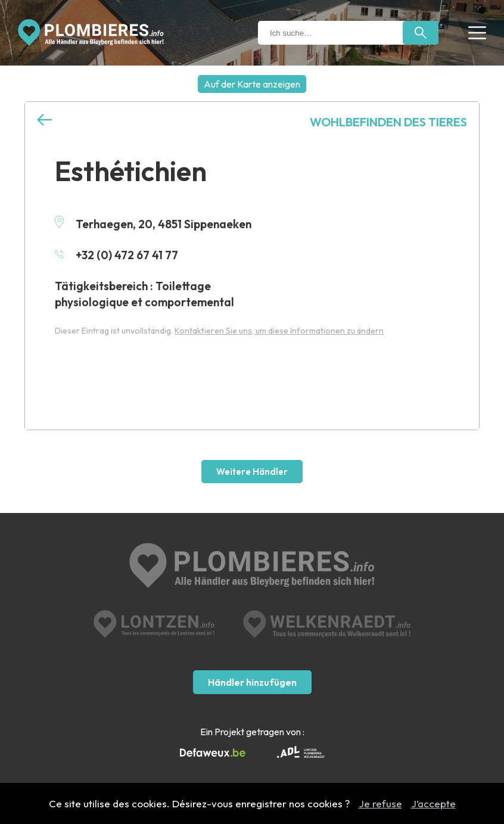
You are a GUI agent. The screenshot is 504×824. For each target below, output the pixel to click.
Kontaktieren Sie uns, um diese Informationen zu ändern (279, 331)
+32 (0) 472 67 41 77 (116, 255)
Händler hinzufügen (252, 682)
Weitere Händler (252, 472)
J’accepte (433, 803)
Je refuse (380, 803)
